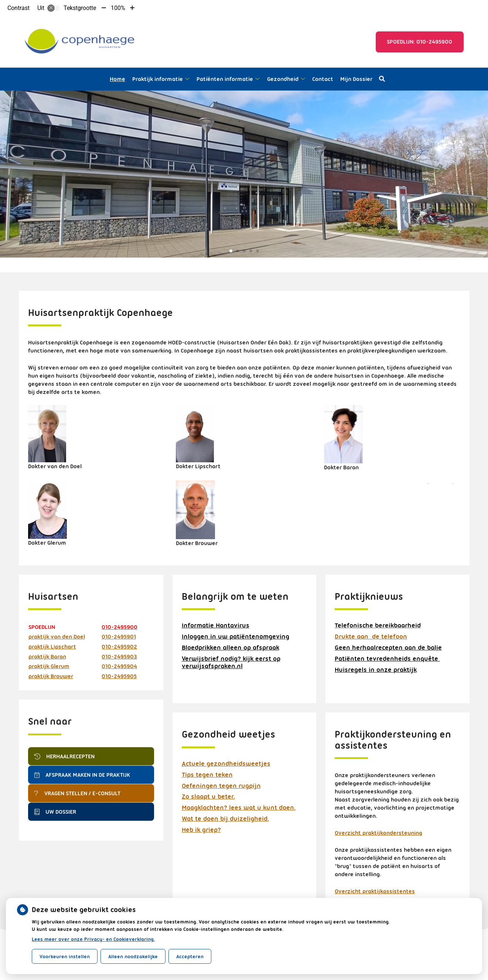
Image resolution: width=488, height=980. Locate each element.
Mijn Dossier (356, 79)
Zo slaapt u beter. (208, 796)
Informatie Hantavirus (216, 625)
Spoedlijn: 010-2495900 (419, 42)
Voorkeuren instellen (65, 956)
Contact (323, 79)
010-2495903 (119, 657)
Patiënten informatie (225, 79)
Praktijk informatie (158, 79)
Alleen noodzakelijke (133, 956)
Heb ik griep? (201, 830)
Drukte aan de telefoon (371, 636)
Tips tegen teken (207, 775)
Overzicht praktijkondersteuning (378, 833)
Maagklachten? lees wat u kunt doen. (239, 807)
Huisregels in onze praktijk (376, 670)
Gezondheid (283, 79)
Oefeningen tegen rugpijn (221, 786)
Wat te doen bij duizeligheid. (225, 819)
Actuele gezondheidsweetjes (226, 763)
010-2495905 (119, 676)
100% (118, 8)
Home (117, 79)
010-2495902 (119, 647)
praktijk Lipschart (52, 647)
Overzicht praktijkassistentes (375, 891)
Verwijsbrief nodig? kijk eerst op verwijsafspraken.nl (231, 662)
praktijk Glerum (49, 666)
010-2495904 (119, 666)
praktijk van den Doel (57, 637)
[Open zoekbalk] (382, 79)
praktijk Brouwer (51, 676)
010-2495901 (119, 637)
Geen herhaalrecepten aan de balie (388, 647)
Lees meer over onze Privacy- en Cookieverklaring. (93, 939)
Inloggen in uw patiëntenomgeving (236, 636)
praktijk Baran (47, 657)
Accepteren (190, 956)
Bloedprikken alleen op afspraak (231, 647)
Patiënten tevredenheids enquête (387, 659)
